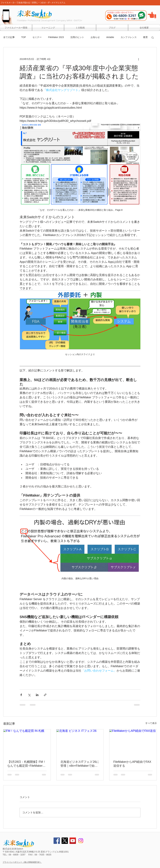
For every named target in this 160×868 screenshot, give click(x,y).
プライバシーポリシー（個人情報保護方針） (22, 862)
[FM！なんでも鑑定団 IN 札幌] (27, 743)
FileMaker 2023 (56, 37)
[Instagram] (81, 841)
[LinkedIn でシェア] (37, 695)
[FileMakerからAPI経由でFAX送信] (133, 743)
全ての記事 (9, 37)
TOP (24, 37)
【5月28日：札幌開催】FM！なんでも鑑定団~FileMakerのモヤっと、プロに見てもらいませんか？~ (27, 764)
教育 (145, 37)
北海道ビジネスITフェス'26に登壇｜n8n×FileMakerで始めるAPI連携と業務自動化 (80, 764)
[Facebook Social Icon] (57, 841)
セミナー (37, 37)
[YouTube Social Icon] (73, 841)
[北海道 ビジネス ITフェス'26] (80, 743)
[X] (65, 841)
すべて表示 (151, 723)
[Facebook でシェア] (21, 695)
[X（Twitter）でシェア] (29, 695)
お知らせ (95, 37)
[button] (153, 37)
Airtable (110, 37)
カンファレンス (129, 37)
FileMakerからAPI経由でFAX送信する (132, 764)
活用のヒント (77, 37)
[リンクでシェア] (45, 695)
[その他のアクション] (138, 59)
